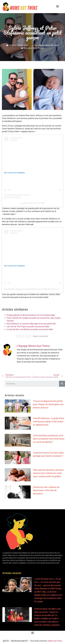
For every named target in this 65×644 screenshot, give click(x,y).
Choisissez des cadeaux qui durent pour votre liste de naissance (46, 490)
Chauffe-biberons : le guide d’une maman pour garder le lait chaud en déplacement (49, 422)
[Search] (62, 384)
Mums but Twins (30, 48)
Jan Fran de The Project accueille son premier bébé (28, 327)
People (41, 48)
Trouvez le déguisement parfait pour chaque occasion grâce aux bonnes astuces (48, 404)
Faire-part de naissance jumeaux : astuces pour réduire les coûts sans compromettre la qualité (49, 473)
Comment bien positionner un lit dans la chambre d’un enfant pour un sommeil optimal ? (49, 439)
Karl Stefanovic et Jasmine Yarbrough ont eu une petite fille (31, 324)
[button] (58, 6)
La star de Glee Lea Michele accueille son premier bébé (30, 329)
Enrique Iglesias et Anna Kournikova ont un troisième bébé (31, 315)
